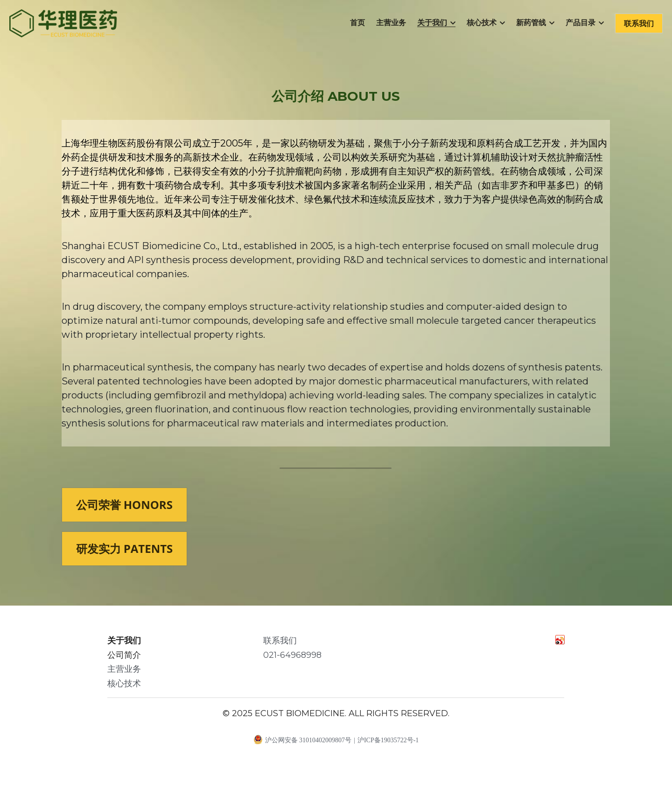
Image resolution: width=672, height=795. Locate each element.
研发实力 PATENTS (125, 553)
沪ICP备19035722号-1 (388, 745)
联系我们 (639, 23)
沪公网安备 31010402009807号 (303, 744)
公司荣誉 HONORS (124, 509)
